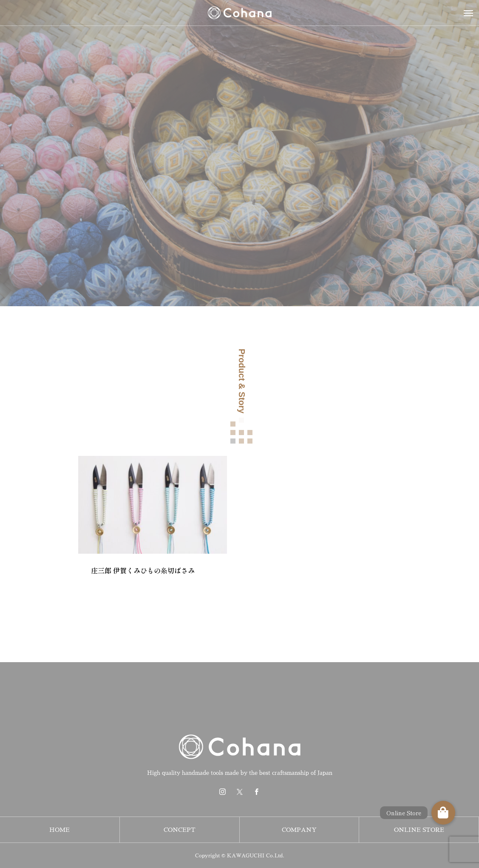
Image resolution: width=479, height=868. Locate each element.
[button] (443, 813)
